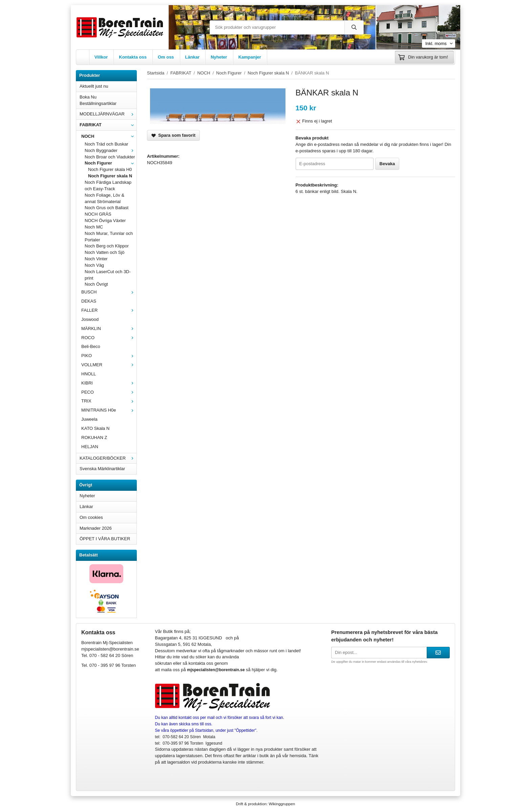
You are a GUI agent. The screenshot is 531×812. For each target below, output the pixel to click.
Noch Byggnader (111, 150)
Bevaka (387, 164)
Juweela (89, 419)
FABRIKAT (108, 125)
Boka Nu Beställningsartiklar (98, 100)
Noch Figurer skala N (110, 176)
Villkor (101, 57)
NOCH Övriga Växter (105, 221)
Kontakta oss (133, 57)
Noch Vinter (96, 259)
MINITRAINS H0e (109, 410)
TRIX (109, 401)
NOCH (109, 136)
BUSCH (109, 292)
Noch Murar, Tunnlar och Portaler (109, 237)
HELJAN (90, 447)
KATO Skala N (95, 428)
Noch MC (94, 227)
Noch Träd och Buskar (107, 144)
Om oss (166, 57)
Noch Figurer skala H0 (110, 169)
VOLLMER (109, 365)
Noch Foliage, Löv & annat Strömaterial (104, 198)
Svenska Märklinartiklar (102, 469)
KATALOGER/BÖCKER (108, 458)
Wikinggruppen (282, 804)
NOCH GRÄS (98, 214)
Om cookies (91, 517)
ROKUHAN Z (94, 437)
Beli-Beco (91, 346)
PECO (109, 392)
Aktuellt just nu (94, 86)
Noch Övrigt (96, 284)
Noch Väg (94, 265)
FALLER (109, 310)
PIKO (109, 356)
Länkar (193, 57)
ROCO (109, 338)
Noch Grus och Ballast (107, 208)
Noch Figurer (111, 163)
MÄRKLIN (109, 328)
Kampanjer (250, 57)
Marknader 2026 (96, 528)
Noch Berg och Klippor (107, 246)
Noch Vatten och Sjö (105, 252)
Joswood (90, 319)
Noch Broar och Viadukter (110, 157)
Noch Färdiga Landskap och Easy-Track (108, 185)
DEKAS (89, 301)
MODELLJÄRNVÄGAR (108, 114)
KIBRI (109, 383)
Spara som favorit (173, 135)
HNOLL (89, 374)
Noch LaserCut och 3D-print (108, 275)
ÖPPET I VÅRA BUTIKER (105, 539)
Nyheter (219, 57)
